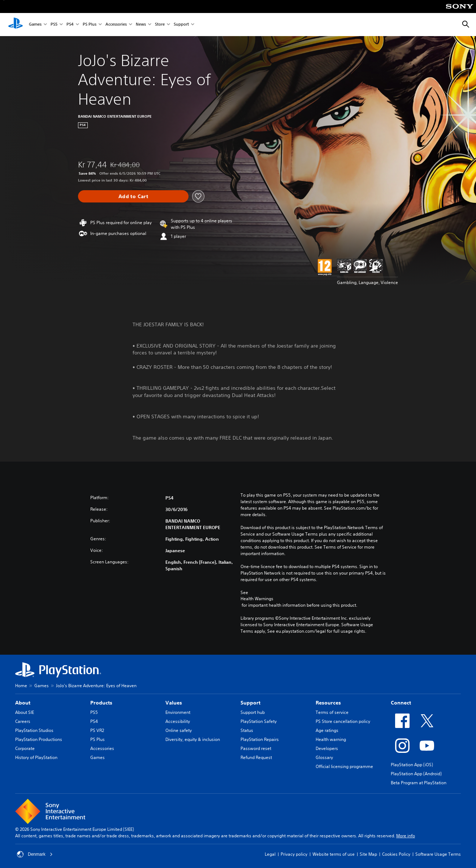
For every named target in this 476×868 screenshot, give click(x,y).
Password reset (256, 748)
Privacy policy (294, 854)
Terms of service (332, 712)
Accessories (116, 25)
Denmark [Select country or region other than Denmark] (35, 854)
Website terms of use (334, 854)
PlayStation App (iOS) (412, 765)
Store (160, 25)
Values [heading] (174, 703)
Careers (23, 721)
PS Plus (90, 25)
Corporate (25, 748)
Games (35, 25)
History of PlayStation (36, 757)
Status (247, 730)
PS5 (54, 25)
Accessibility (178, 721)
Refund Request (256, 757)
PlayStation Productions (39, 739)
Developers (327, 748)
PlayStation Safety (259, 721)
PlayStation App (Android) (416, 774)
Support (181, 25)
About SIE (25, 712)
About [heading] (23, 703)
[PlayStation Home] (16, 25)
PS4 (70, 25)
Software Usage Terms (438, 854)
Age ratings (327, 730)
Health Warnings (257, 599)
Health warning (331, 739)
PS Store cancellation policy (343, 721)
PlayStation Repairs (260, 739)
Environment (178, 712)
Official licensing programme (344, 766)
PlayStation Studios (34, 730)
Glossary (324, 757)
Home (21, 686)
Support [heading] (250, 703)
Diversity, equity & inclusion (193, 739)
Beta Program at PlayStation (419, 783)
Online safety (179, 730)
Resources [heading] (328, 703)
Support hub (253, 712)
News (141, 25)
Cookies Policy (396, 854)
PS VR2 (97, 730)
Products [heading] (101, 703)
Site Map (368, 854)
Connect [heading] (401, 703)
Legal (270, 854)
